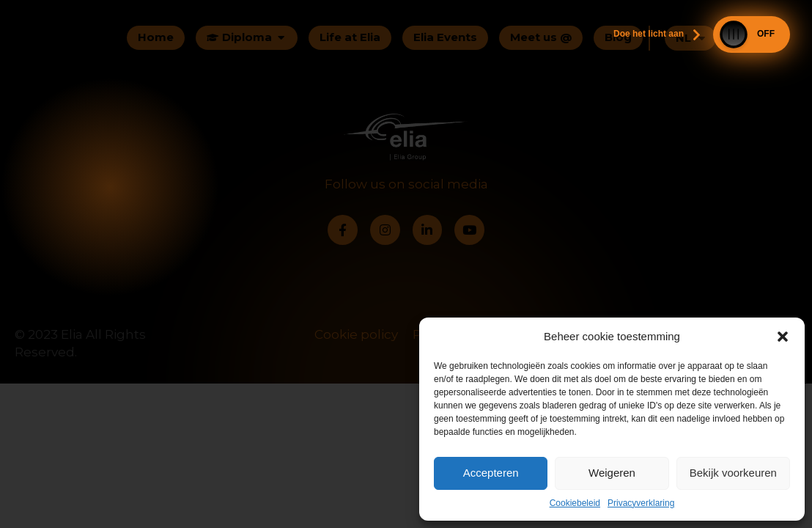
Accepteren (491, 473)
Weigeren (612, 473)
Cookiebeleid (575, 503)
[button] (783, 337)
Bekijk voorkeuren (733, 473)
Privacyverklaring (641, 503)
